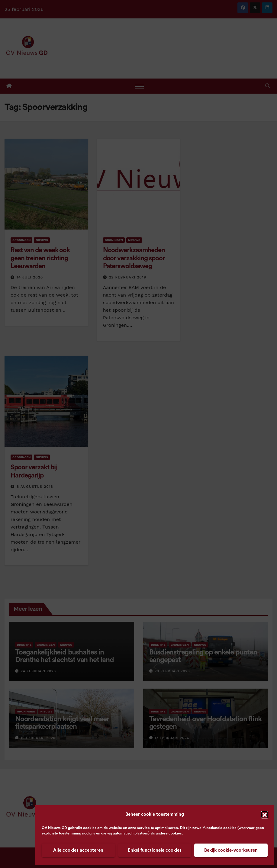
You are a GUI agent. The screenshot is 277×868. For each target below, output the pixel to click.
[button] (265, 815)
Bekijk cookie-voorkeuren (231, 850)
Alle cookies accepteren (78, 850)
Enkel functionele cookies (155, 850)
